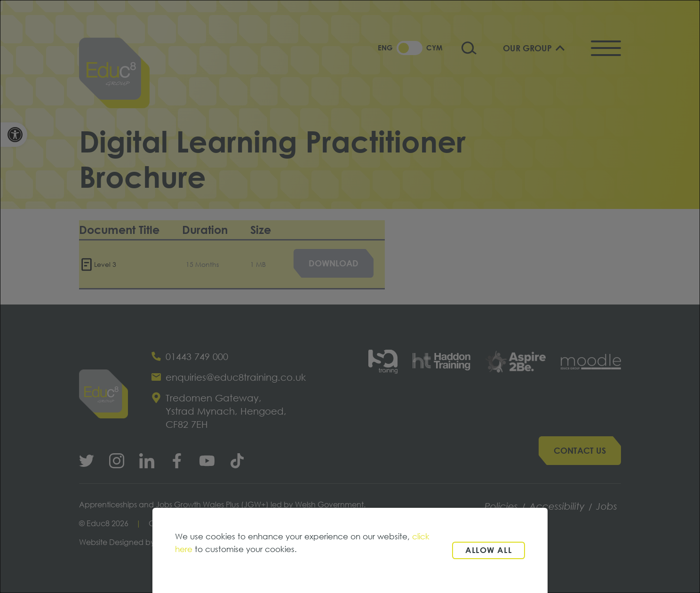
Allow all (489, 550)
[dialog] (350, 296)
